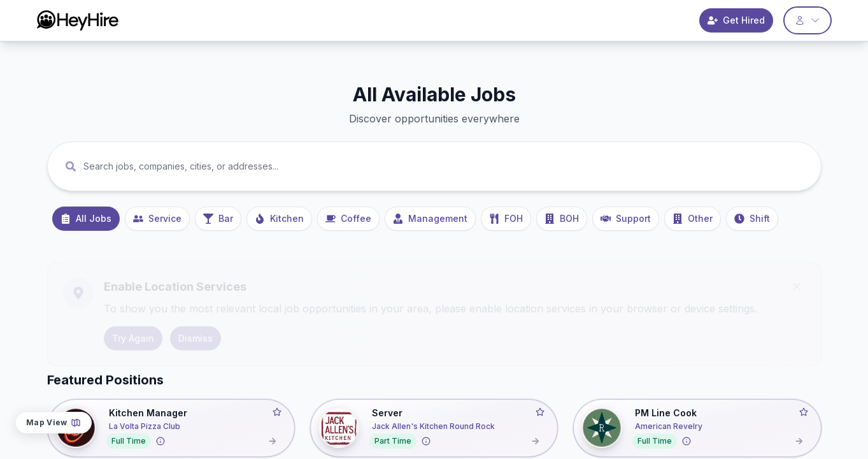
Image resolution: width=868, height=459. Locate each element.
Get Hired (736, 20)
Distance (797, 367)
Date (751, 367)
